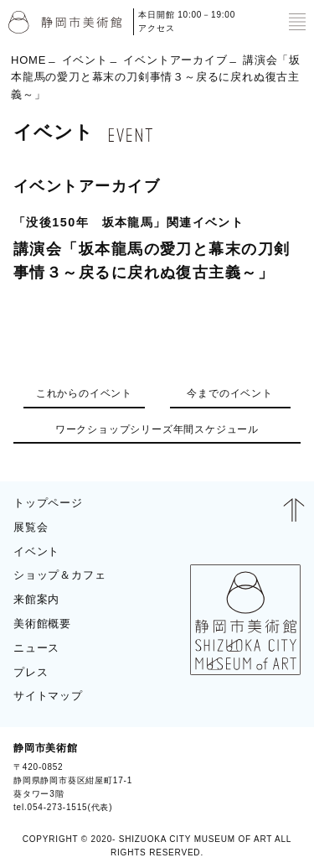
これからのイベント (84, 393)
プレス (31, 672)
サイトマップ (48, 696)
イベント (85, 59)
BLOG (279, 777)
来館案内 (36, 599)
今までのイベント (229, 393)
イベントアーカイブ (175, 59)
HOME (28, 59)
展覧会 (31, 527)
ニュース (36, 648)
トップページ (48, 503)
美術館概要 (42, 624)
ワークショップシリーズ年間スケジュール (157, 429)
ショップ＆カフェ (59, 575)
